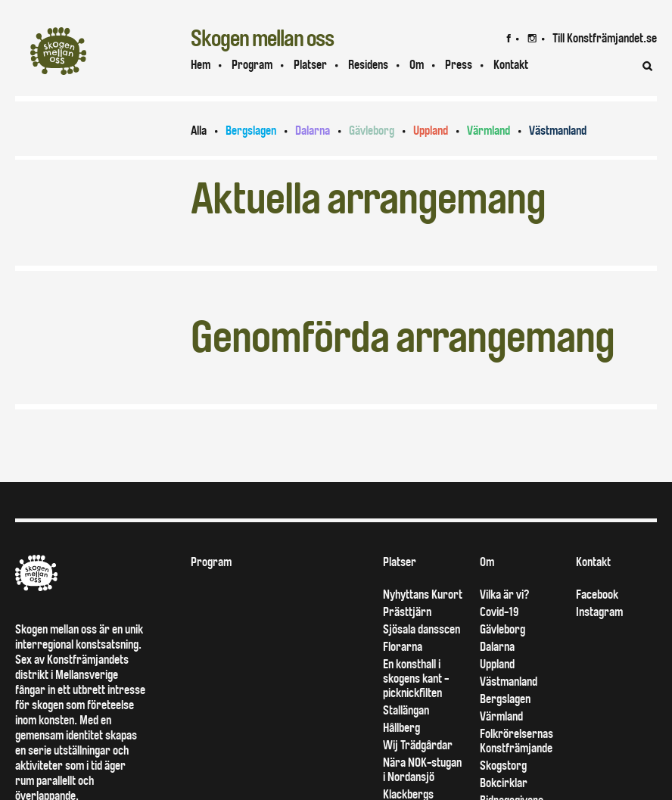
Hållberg (401, 728)
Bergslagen (251, 131)
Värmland (488, 131)
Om (417, 65)
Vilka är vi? (504, 595)
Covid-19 (499, 612)
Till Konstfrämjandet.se (605, 38)
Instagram (599, 612)
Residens (368, 65)
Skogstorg (503, 766)
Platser (310, 65)
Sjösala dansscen (422, 629)
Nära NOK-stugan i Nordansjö (422, 770)
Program (252, 65)
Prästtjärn (407, 612)
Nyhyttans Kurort (423, 595)
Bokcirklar (504, 783)
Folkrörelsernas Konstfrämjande (516, 741)
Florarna (403, 647)
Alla (199, 131)
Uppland (431, 131)
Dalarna (313, 131)
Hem (201, 65)
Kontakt (593, 562)
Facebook (597, 595)
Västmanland (558, 131)
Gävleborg (372, 131)
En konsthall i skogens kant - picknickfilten (416, 679)
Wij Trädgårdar (418, 745)
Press (459, 65)
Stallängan (406, 710)
